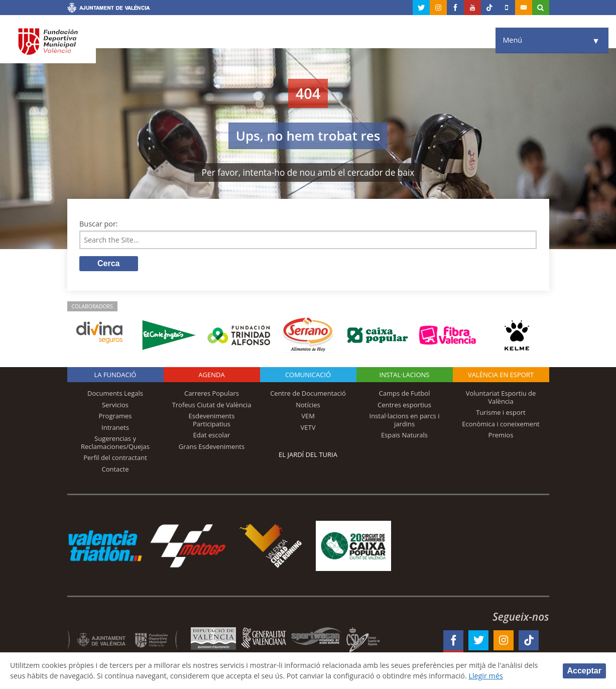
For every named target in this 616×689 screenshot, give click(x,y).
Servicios (115, 405)
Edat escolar (212, 435)
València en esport (501, 375)
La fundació (115, 375)
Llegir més (490, 676)
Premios (501, 435)
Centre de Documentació (308, 394)
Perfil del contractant (115, 458)
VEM (308, 416)
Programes (115, 416)
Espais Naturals (404, 435)
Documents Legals (115, 394)
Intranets (115, 427)
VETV (308, 427)
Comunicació (308, 375)
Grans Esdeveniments (212, 447)
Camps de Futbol (405, 394)
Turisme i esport (501, 413)
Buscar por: (99, 224)
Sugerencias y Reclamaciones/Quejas (115, 443)
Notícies (308, 405)
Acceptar (584, 670)
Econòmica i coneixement (501, 424)
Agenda (211, 375)
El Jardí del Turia (308, 455)
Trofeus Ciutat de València (212, 405)
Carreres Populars (212, 394)
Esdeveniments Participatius (212, 420)
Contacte (115, 470)
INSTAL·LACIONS (405, 375)
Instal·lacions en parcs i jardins (405, 420)
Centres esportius (404, 405)
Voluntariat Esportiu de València (501, 398)
